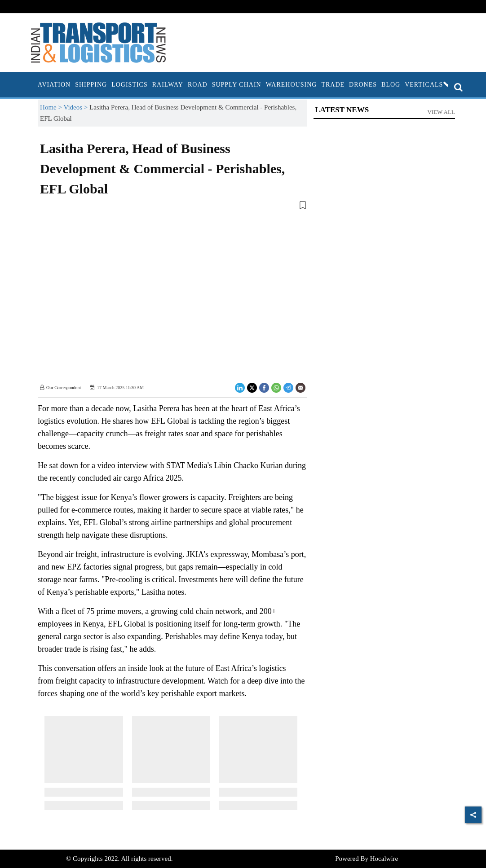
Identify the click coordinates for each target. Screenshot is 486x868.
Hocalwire (384, 859)
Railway (168, 85)
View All (441, 112)
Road (198, 85)
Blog (391, 85)
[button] (172, 207)
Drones (363, 85)
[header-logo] (98, 42)
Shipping (91, 85)
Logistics (130, 85)
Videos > (76, 107)
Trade (333, 85)
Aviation (54, 85)
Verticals (429, 85)
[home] (33, 85)
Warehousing (292, 85)
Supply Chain (237, 85)
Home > (52, 107)
